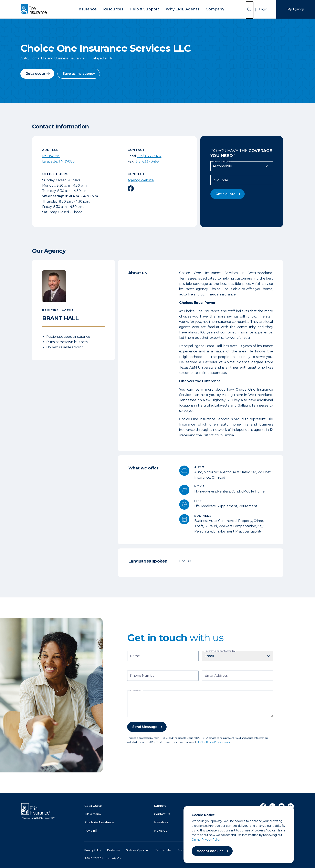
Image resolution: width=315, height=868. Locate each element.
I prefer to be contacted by (220, 651)
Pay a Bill (91, 831)
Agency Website (141, 180)
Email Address (216, 676)
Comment (136, 691)
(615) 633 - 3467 (149, 156)
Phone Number (143, 676)
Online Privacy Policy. (206, 840)
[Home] (35, 9)
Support (160, 806)
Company (204, 9)
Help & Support (146, 9)
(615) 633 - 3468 (147, 161)
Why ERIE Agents (177, 9)
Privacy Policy (93, 850)
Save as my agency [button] (79, 74)
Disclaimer (114, 850)
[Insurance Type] (242, 166)
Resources (120, 9)
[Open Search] (250, 10)
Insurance (98, 9)
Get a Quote (93, 806)
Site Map (183, 850)
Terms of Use (163, 850)
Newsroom (162, 831)
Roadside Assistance (99, 822)
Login (263, 9)
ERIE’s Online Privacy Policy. (214, 742)
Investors (161, 822)
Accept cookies (210, 851)
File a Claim (93, 814)
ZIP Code (221, 180)
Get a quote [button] (35, 74)
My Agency (296, 9)
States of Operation (138, 850)
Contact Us (162, 814)
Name (135, 656)
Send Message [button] (145, 727)
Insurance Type (222, 162)
